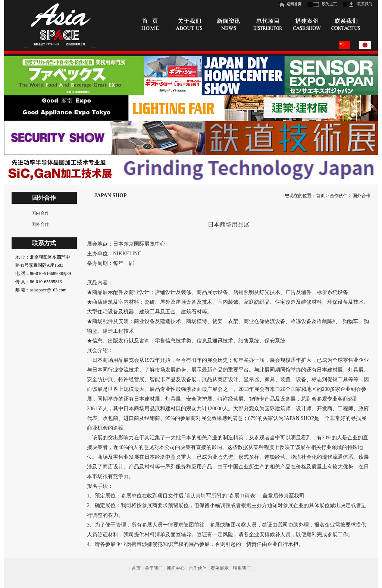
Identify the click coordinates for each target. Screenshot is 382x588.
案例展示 (220, 568)
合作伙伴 (339, 196)
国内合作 (40, 213)
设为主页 (329, 4)
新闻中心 (176, 568)
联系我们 (365, 4)
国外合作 (40, 224)
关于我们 (154, 568)
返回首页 (294, 4)
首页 (320, 196)
